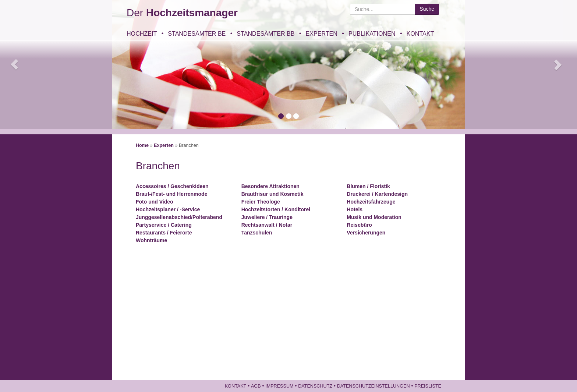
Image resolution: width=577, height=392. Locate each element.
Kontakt (420, 33)
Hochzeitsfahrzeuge (371, 202)
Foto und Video (155, 202)
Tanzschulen (257, 233)
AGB (256, 386)
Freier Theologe (261, 202)
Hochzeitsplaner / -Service (168, 209)
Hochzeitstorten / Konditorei (276, 209)
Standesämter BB (266, 33)
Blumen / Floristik (368, 186)
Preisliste (428, 386)
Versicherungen (366, 233)
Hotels (355, 209)
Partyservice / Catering (164, 225)
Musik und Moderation (374, 217)
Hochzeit (142, 33)
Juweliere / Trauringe (267, 217)
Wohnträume (151, 240)
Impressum (279, 386)
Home (142, 145)
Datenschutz (315, 386)
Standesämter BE (197, 33)
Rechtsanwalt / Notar (267, 225)
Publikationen (372, 33)
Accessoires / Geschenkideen (172, 186)
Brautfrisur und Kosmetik (272, 194)
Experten (321, 33)
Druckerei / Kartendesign (377, 194)
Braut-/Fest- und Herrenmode (171, 194)
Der (182, 13)
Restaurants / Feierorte (164, 233)
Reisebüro (359, 225)
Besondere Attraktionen (270, 186)
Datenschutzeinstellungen (374, 386)
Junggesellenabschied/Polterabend (179, 217)
